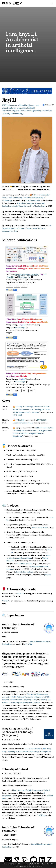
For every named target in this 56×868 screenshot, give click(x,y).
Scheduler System (24, 564)
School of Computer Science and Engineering (21, 111)
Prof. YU (20, 593)
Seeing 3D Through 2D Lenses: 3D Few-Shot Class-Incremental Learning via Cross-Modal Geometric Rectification (32, 409)
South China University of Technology (29, 206)
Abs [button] (9, 391)
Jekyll (31, 864)
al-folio (39, 864)
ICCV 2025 (17, 415)
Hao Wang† (20, 328)
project (47, 575)
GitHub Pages (18, 866)
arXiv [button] (9, 286)
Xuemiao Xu (20, 274)
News (6, 401)
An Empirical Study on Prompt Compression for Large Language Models (26, 228)
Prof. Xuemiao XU (33, 200)
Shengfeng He (24, 277)
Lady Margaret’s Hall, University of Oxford (32, 790)
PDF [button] (24, 286)
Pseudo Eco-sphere (25, 572)
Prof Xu (29, 644)
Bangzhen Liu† (32, 274)
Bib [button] (17, 286)
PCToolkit (20, 420)
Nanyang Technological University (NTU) (19, 700)
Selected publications (19, 240)
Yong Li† (10, 277)
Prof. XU (5, 601)
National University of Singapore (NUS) (33, 697)
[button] (11, 290)
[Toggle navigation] (51, 3)
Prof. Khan (41, 815)
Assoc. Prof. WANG (40, 527)
